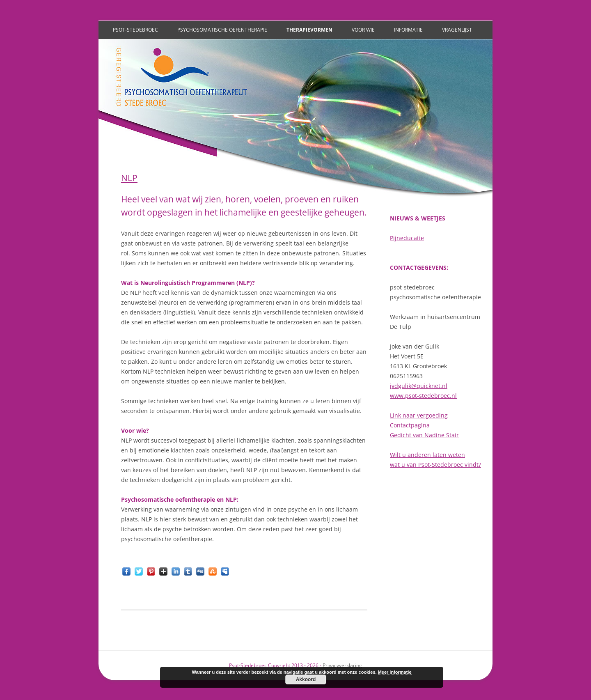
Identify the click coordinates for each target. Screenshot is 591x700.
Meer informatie (395, 672)
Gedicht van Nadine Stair (424, 435)
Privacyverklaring (342, 665)
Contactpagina (410, 425)
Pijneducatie (407, 238)
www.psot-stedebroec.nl (423, 396)
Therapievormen (309, 30)
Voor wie (363, 30)
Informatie (408, 30)
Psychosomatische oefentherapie (222, 30)
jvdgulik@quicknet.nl (419, 386)
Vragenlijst (457, 30)
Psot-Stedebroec (135, 30)
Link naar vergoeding (419, 415)
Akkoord (306, 679)
